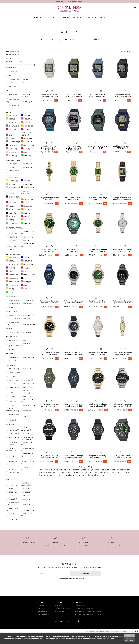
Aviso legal (58, 616)
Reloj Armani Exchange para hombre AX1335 (74, 457)
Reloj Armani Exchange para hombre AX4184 (98, 302)
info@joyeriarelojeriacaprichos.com (89, 625)
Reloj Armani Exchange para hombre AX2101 (49, 457)
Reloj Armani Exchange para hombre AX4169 (49, 405)
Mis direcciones (42, 622)
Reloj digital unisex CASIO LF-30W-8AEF (49, 95)
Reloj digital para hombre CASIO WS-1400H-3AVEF (49, 148)
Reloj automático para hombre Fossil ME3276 (49, 250)
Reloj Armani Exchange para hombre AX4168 (74, 405)
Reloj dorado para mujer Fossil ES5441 (49, 199)
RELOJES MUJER (71, 40)
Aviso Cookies (59, 622)
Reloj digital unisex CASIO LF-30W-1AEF (122, 95)
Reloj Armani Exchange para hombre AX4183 (122, 302)
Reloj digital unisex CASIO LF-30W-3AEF (74, 95)
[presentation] (69, 595)
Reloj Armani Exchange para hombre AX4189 (49, 302)
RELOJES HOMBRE (49, 40)
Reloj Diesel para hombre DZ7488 (74, 250)
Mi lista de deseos (43, 625)
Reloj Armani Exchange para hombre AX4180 (49, 353)
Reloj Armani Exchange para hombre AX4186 (74, 302)
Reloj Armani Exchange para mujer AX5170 (122, 250)
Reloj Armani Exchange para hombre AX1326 (98, 457)
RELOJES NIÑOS (91, 40)
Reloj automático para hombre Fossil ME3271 (122, 199)
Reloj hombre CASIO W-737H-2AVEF (122, 147)
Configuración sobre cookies (129, 640)
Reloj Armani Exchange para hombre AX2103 (122, 405)
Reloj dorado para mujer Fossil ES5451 (74, 199)
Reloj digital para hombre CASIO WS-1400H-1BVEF (74, 148)
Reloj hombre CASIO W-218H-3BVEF (98, 147)
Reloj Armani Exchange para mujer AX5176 (98, 250)
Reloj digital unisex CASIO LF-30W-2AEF (98, 95)
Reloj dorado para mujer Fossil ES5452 (98, 199)
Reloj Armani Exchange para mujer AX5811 (122, 353)
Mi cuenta (41, 616)
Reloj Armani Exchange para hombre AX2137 (98, 405)
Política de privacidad (78, 589)
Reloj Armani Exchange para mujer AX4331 (98, 353)
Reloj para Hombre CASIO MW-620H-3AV (122, 457)
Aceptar (129, 636)
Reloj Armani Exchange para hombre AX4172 (74, 353)
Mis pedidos (41, 619)
